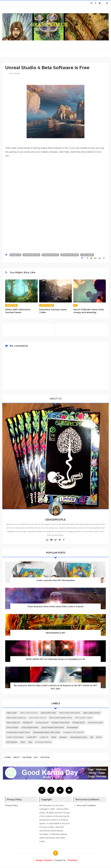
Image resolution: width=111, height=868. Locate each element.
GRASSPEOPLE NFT (55, 633)
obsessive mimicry (43, 742)
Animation (16, 255)
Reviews (27, 757)
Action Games (47, 305)
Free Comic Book (95, 723)
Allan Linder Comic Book (70, 713)
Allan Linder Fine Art (37, 718)
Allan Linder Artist (48, 713)
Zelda (54, 737)
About (17, 757)
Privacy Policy (11, 805)
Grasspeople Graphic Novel (18, 732)
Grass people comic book (53, 727)
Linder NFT (32, 737)
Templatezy (72, 860)
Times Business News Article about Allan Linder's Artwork (55, 607)
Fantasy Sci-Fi (79, 723)
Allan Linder (12, 713)
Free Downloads (32, 255)
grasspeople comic (79, 737)
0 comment (15, 73)
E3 (75, 305)
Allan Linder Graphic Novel (61, 718)
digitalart (63, 737)
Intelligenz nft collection (73, 732)
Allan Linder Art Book (29, 713)
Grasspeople (72, 727)
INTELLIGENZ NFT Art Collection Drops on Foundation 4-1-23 (55, 659)
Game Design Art (51, 255)
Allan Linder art (13, 723)
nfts (30, 742)
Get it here (64, 152)
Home (8, 757)
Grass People (12, 727)
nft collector (12, 742)
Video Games (87, 255)
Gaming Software (70, 255)
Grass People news (30, 727)
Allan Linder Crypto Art (16, 718)
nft (92, 737)
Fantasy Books (42, 723)
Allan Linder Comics (92, 713)
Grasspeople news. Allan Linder (47, 732)
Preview (45, 757)
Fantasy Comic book (60, 723)
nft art (99, 737)
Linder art (44, 737)
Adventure (11, 305)
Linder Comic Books (15, 737)
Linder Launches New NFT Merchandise (55, 580)
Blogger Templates (44, 860)
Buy (36, 757)
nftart (23, 742)
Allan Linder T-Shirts (84, 718)
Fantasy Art (28, 723)
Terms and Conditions (86, 805)
